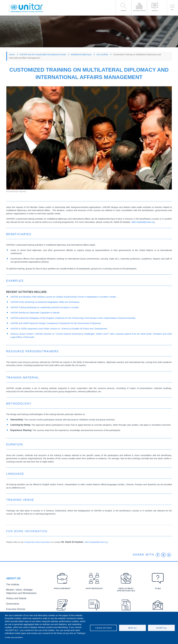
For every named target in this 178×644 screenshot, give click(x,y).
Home (12, 54)
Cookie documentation (14, 637)
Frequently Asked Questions (38, 542)
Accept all (161, 628)
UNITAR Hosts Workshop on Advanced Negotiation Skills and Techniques (45, 302)
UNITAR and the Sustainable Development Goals (43, 54)
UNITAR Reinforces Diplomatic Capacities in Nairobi (35, 313)
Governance (11, 603)
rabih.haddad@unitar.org (143, 222)
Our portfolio (102, 54)
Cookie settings (103, 628)
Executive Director (14, 608)
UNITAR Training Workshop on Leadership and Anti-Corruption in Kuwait (45, 307)
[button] (89, 138)
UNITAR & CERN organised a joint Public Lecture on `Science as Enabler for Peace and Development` (59, 329)
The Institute (11, 586)
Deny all (132, 628)
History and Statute (14, 598)
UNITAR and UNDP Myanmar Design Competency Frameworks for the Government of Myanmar (56, 323)
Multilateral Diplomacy (81, 54)
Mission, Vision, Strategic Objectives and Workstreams (24, 592)
